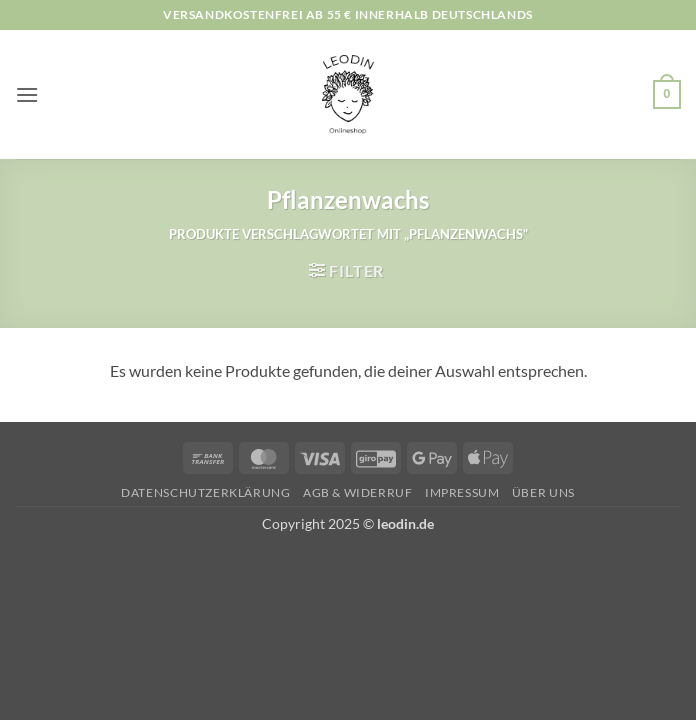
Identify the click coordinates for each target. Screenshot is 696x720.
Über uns (543, 492)
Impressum (462, 492)
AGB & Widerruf (358, 492)
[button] (27, 94)
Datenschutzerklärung (205, 492)
